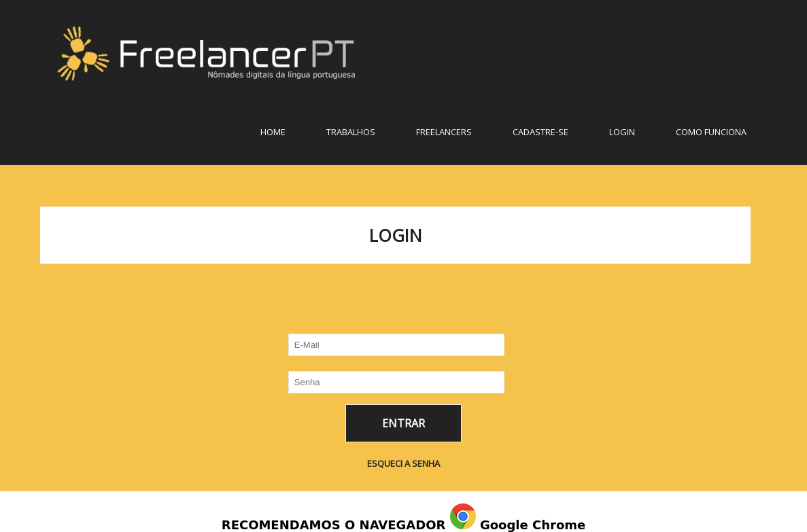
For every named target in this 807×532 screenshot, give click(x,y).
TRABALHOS (351, 132)
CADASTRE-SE (540, 132)
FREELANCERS (444, 132)
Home (273, 132)
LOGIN (622, 132)
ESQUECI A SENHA (403, 463)
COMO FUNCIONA (711, 132)
